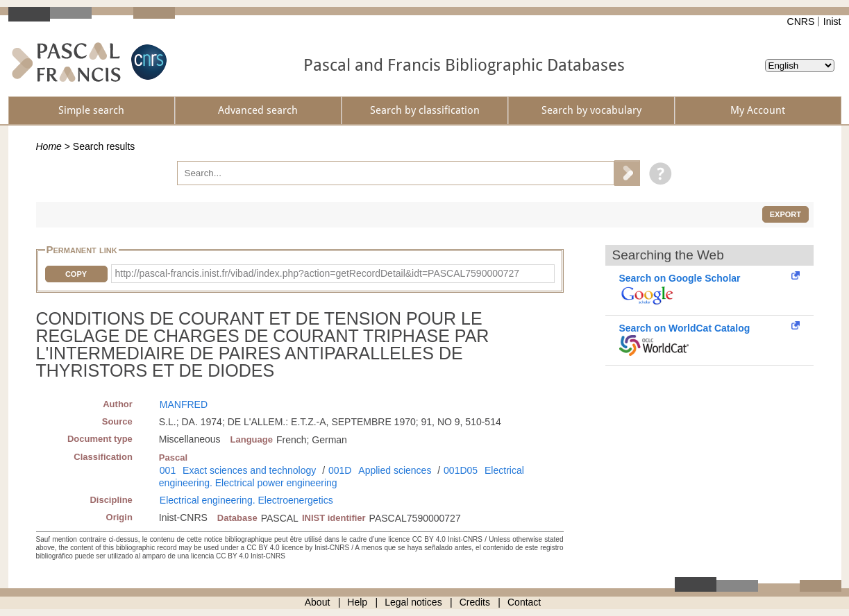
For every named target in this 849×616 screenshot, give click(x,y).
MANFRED (184, 404)
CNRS (801, 22)
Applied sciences (395, 470)
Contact (524, 602)
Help (357, 602)
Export (785, 214)
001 (168, 470)
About (318, 602)
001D (340, 470)
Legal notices (413, 602)
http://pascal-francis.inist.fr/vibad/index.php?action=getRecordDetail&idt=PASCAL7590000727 (318, 273)
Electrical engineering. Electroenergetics (246, 500)
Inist (832, 22)
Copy (76, 274)
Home (49, 146)
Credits (475, 602)
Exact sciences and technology (249, 470)
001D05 (461, 470)
